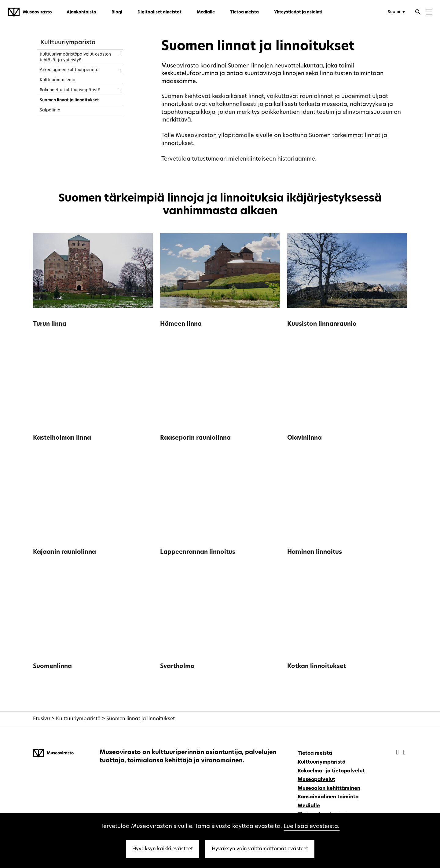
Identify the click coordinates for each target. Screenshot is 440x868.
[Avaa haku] (418, 13)
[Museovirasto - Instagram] (404, 753)
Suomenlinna (52, 667)
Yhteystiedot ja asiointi (298, 12)
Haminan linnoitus (315, 552)
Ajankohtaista (81, 12)
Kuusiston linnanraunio (322, 324)
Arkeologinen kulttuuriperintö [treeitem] (69, 70)
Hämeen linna (181, 324)
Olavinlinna (304, 438)
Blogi (117, 12)
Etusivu (42, 719)
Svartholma (177, 667)
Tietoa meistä (244, 12)
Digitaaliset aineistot (159, 12)
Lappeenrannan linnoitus (198, 552)
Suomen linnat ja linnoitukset (141, 719)
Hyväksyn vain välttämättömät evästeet (260, 849)
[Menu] (429, 13)
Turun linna (50, 324)
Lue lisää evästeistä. (312, 827)
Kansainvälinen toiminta (328, 797)
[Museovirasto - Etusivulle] (30, 12)
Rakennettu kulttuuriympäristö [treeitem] (70, 90)
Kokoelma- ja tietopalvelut (331, 771)
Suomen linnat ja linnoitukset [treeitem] (69, 100)
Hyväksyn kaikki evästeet (163, 849)
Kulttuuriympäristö (68, 43)
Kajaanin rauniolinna (64, 552)
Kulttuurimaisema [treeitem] (58, 80)
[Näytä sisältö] (114, 52)
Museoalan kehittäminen (329, 789)
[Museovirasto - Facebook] (398, 753)
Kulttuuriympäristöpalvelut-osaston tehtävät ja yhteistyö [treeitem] (75, 57)
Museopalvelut (316, 780)
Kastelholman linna (62, 438)
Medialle (206, 12)
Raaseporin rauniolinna (195, 438)
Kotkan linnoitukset (317, 667)
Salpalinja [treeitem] (50, 110)
